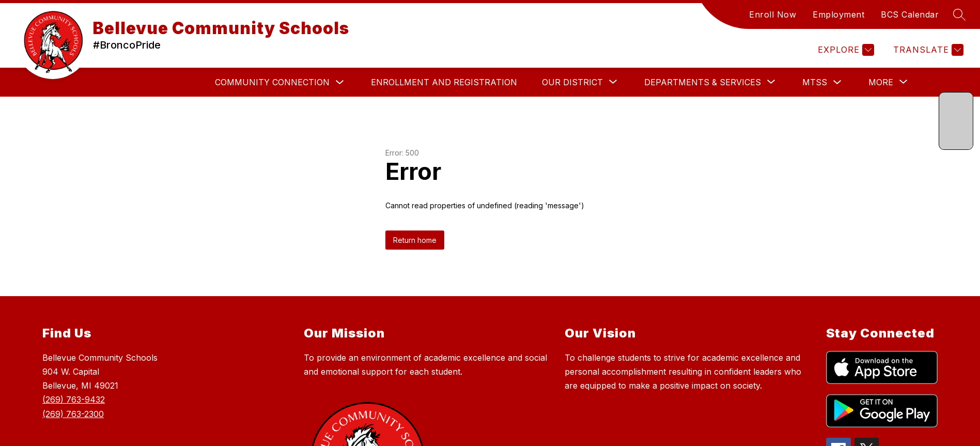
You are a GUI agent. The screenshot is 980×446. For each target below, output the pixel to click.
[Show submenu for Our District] (572, 82)
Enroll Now (773, 14)
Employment (838, 14)
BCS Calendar (910, 14)
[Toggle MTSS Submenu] (837, 82)
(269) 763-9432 (74, 399)
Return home (415, 240)
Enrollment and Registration (444, 82)
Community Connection (272, 82)
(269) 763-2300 (73, 414)
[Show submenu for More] (881, 82)
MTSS (815, 82)
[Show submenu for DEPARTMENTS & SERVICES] (703, 82)
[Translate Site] (927, 50)
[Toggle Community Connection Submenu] (340, 82)
